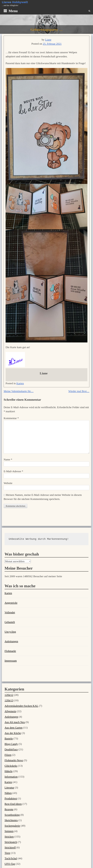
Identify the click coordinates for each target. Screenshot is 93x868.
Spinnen (9, 831)
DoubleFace (11, 749)
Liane (48, 40)
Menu (13, 11)
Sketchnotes (11, 820)
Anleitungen (11, 641)
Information (11, 777)
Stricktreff (10, 847)
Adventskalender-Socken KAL (21, 706)
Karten (20, 383)
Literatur (9, 788)
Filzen (8, 755)
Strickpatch (11, 842)
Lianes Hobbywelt (15, 2)
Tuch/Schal (11, 858)
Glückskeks (11, 766)
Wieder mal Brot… (79, 391)
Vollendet (10, 612)
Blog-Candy (11, 744)
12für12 (9, 695)
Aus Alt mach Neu (15, 722)
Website (8, 483)
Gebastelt (10, 622)
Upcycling (10, 632)
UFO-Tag (10, 864)
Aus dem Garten (14, 728)
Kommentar (11, 418)
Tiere (7, 853)
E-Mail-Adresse (13, 471)
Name (8, 459)
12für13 (9, 700)
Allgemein (10, 711)
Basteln (9, 738)
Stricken (9, 837)
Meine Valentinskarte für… (19, 391)
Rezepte (9, 809)
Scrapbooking (12, 815)
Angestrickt (11, 603)
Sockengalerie (12, 826)
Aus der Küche (13, 733)
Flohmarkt (10, 651)
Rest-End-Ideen (13, 804)
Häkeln (8, 771)
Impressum (11, 661)
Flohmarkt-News (14, 760)
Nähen (8, 793)
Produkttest (11, 798)
